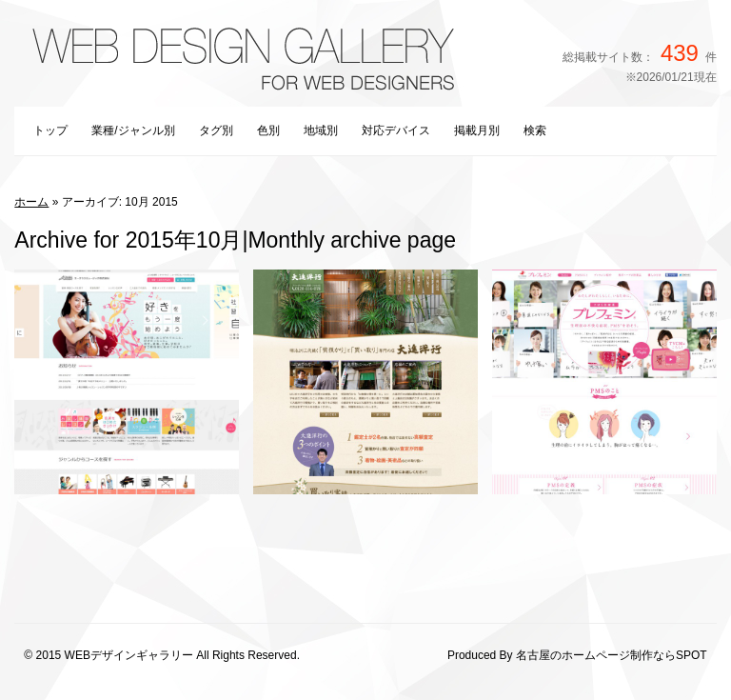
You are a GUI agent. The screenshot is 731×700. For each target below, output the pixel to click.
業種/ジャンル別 (133, 130)
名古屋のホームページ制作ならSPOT (612, 655)
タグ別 (216, 130)
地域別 (321, 130)
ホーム (31, 202)
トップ (50, 130)
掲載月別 (477, 130)
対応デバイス (396, 130)
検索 (535, 130)
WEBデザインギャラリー (129, 655)
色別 (268, 130)
